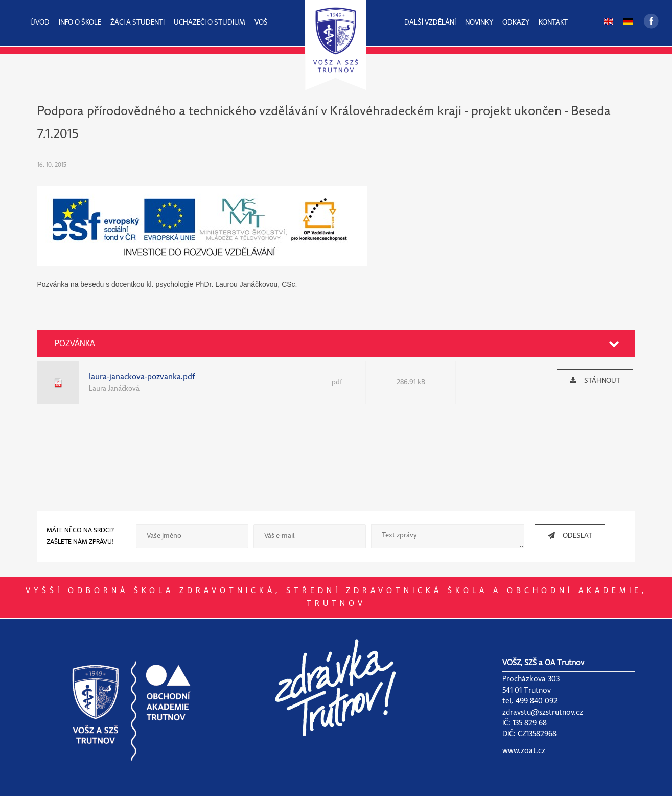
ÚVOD (40, 23)
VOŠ (261, 23)
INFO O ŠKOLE (80, 23)
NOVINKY (479, 23)
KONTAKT (553, 23)
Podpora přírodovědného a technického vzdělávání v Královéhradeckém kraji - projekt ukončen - (304, 111)
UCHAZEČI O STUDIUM (210, 23)
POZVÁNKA (75, 344)
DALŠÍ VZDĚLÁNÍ (430, 23)
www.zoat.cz (524, 751)
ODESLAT (566, 536)
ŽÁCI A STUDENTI (137, 23)
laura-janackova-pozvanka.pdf (142, 377)
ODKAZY (516, 23)
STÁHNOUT (591, 381)
